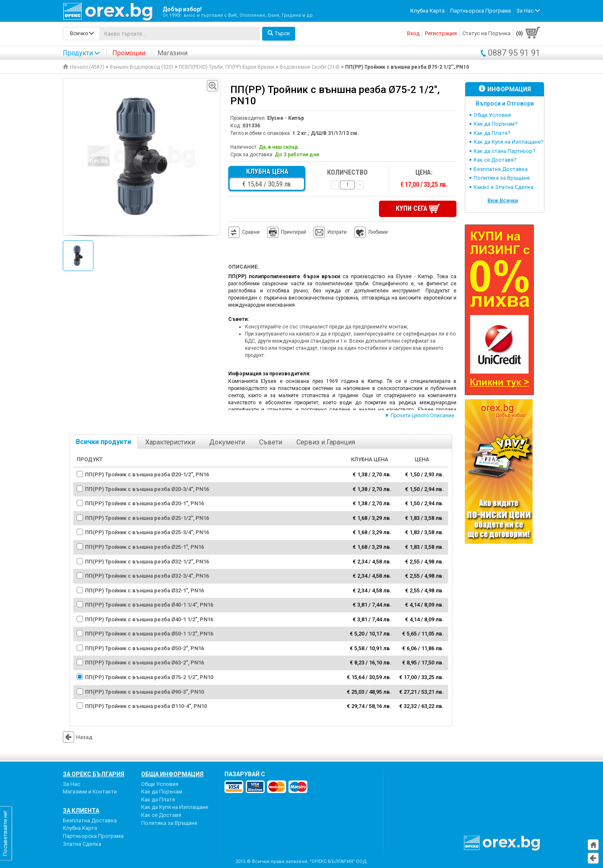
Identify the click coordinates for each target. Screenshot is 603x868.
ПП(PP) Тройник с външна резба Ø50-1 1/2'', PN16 (149, 634)
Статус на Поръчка (486, 33)
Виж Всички (503, 200)
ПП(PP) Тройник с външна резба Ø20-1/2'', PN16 (147, 474)
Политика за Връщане (502, 178)
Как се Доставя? (495, 160)
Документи (227, 442)
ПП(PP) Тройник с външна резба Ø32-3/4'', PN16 (147, 576)
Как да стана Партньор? (505, 151)
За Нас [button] (528, 11)
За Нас (71, 784)
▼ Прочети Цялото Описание (419, 416)
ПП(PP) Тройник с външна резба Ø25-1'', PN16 (144, 546)
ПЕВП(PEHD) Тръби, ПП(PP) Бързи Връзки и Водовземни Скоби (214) (259, 67)
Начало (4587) (84, 67)
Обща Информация (172, 774)
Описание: (244, 267)
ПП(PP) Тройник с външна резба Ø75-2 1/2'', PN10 (149, 677)
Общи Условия (492, 115)
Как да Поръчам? (496, 124)
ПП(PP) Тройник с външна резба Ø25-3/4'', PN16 (147, 532)
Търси (279, 33)
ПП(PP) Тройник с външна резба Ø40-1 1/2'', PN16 (149, 619)
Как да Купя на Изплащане (175, 807)
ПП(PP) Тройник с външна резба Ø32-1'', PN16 (144, 590)
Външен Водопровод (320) (142, 67)
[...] (180, 34)
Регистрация (441, 33)
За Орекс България (94, 774)
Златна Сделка (82, 843)
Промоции (129, 53)
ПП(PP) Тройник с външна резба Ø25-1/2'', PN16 (147, 518)
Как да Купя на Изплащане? (509, 142)
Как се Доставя (161, 815)
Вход (413, 33)
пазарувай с (245, 774)
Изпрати (337, 232)
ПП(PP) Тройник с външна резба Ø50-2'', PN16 (144, 648)
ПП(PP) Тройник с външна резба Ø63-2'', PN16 (144, 663)
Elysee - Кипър (286, 118)
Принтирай (287, 232)
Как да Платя (158, 799)
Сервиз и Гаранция (326, 442)
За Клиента (81, 810)
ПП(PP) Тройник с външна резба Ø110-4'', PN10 (146, 706)
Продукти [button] (81, 53)
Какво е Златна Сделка (504, 187)
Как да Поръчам (162, 792)
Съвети (271, 442)
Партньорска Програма (481, 11)
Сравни (251, 232)
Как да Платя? (492, 133)
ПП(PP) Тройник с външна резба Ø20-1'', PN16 (144, 503)
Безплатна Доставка (501, 169)
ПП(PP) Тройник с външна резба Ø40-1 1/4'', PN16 (149, 605)
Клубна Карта (428, 11)
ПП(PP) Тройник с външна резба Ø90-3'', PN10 (144, 691)
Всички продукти (103, 441)
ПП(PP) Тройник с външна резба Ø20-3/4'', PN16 (147, 489)
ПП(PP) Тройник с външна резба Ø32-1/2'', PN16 (147, 561)
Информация (505, 89)
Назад (77, 737)
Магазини (173, 53)
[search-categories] (81, 34)
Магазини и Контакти (90, 792)
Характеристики (170, 442)
